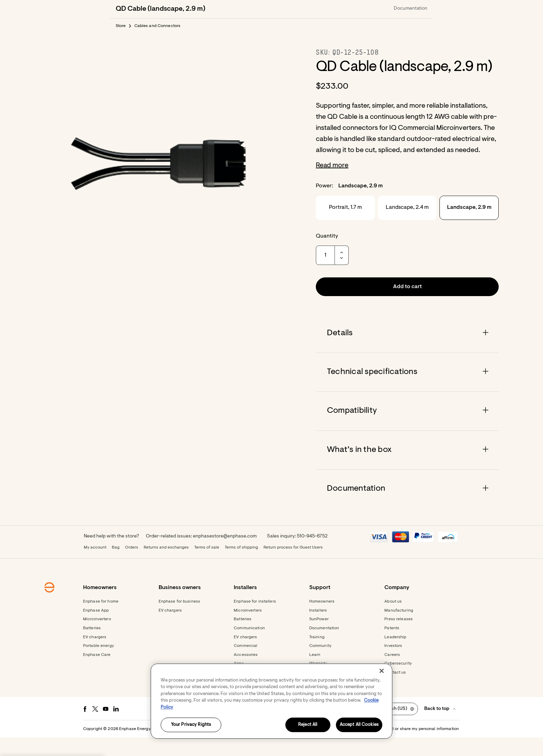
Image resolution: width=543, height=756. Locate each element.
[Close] (382, 671)
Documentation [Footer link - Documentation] (324, 647)
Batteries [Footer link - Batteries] (92, 647)
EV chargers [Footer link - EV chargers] (95, 656)
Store (121, 45)
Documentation (411, 27)
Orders (132, 566)
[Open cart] (390, 9)
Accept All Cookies (359, 725)
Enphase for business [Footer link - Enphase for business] (179, 620)
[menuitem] (352, 9)
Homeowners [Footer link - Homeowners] (322, 620)
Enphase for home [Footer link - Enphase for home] (101, 620)
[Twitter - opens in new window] (95, 728)
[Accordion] (407, 352)
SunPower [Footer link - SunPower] (319, 638)
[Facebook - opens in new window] (85, 728)
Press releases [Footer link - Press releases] (399, 638)
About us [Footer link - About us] (393, 620)
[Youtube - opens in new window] (106, 728)
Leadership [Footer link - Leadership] (395, 656)
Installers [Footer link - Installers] (318, 629)
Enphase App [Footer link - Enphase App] (96, 629)
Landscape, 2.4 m (407, 226)
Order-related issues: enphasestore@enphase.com (201, 555)
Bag (116, 566)
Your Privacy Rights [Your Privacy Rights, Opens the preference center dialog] (191, 725)
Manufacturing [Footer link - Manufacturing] (399, 629)
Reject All (308, 725)
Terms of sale (207, 566)
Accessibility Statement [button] (325, 748)
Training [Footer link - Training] (317, 656)
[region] (271, 701)
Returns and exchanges (166, 566)
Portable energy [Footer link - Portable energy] (99, 665)
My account (95, 566)
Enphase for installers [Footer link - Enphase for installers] (255, 620)
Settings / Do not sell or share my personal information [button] (406, 748)
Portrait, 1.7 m (345, 226)
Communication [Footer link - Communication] (249, 647)
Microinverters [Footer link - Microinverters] (97, 638)
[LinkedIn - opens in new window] (116, 728)
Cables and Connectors (158, 45)
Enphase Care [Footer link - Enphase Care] (97, 674)
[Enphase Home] (120, 9)
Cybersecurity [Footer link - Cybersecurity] (398, 682)
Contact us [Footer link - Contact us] (395, 691)
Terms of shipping (241, 566)
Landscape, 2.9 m (469, 226)
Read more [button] (332, 184)
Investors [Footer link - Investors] (393, 665)
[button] (414, 9)
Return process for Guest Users (293, 566)
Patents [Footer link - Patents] (392, 647)
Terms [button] (271, 748)
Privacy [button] (289, 748)
